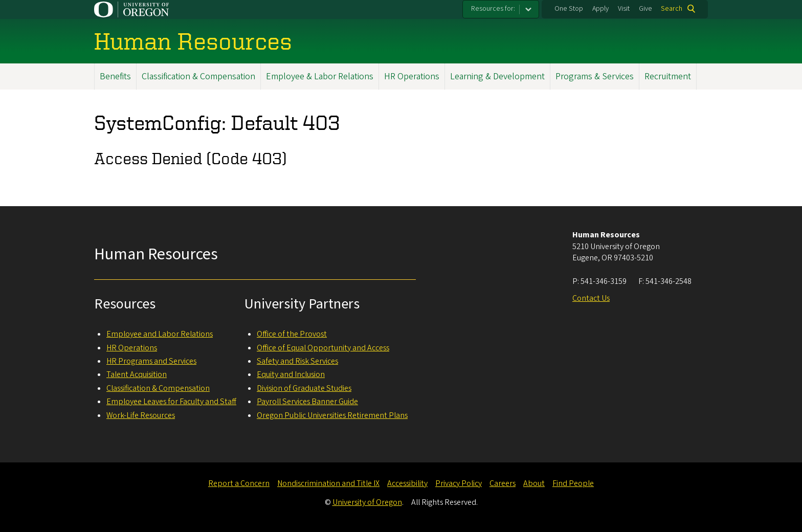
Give (645, 9)
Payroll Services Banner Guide (307, 402)
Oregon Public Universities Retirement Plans (332, 415)
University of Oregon (367, 502)
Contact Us (591, 298)
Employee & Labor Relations (320, 76)
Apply (600, 9)
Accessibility (407, 483)
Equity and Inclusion (291, 374)
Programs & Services (595, 76)
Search (672, 9)
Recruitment (668, 76)
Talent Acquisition (137, 374)
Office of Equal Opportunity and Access (323, 348)
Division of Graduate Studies (304, 388)
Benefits (115, 76)
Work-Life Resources (141, 415)
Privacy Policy (459, 483)
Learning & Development (497, 76)
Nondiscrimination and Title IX (328, 483)
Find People (573, 483)
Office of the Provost (292, 334)
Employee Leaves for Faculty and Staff (171, 402)
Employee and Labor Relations (160, 334)
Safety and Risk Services (297, 361)
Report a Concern (239, 483)
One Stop (569, 9)
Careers (503, 483)
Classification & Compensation (198, 76)
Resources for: (493, 9)
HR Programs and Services (151, 361)
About (534, 483)
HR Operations (412, 76)
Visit (624, 9)
